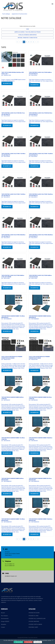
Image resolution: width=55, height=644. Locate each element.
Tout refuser (28, 642)
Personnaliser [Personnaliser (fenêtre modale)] (38, 642)
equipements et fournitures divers (19, 14)
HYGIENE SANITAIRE (34, 621)
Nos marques (4, 616)
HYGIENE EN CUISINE (34, 613)
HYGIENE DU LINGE (33, 616)
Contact (3, 627)
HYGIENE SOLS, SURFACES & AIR (37, 619)
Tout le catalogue (6, 14)
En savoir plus (7, 83)
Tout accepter (18, 642)
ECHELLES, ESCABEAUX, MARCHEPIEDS (28, 35)
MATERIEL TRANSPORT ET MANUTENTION (27, 38)
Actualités (4, 624)
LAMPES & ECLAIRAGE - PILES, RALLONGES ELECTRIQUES (27, 32)
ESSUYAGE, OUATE (33, 627)
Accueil (3, 613)
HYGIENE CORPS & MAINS (35, 624)
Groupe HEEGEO (5, 621)
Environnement (5, 619)
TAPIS (28, 29)
